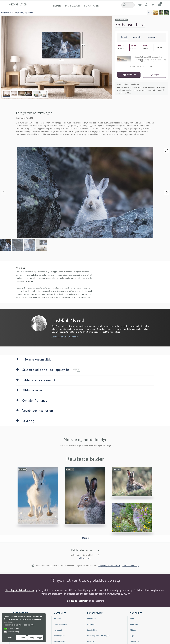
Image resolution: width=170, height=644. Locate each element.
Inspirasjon (72, 6)
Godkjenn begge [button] (35, 638)
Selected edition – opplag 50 (128, 84)
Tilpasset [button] (21, 638)
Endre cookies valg (131, 566)
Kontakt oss (92, 619)
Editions (133, 630)
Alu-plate (57, 619)
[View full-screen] (166, 150)
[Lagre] (155, 75)
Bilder (57, 6)
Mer (160, 47)
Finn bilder (136, 613)
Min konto (91, 624)
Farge (132, 636)
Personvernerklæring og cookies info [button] (19, 625)
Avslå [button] (9, 638)
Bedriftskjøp (92, 630)
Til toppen (85, 538)
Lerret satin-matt (60, 624)
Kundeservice (95, 613)
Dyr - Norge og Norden (25, 12)
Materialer (60, 613)
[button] (6, 629)
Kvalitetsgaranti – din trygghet (99, 636)
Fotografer (91, 6)
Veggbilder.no (20, 613)
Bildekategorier (85, 558)
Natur (13, 12)
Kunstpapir (58, 630)
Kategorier (5, 12)
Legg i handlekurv (129, 75)
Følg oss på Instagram (77, 601)
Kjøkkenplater (59, 636)
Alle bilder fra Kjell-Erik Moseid (65, 337)
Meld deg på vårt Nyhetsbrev (20, 590)
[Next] (166, 192)
